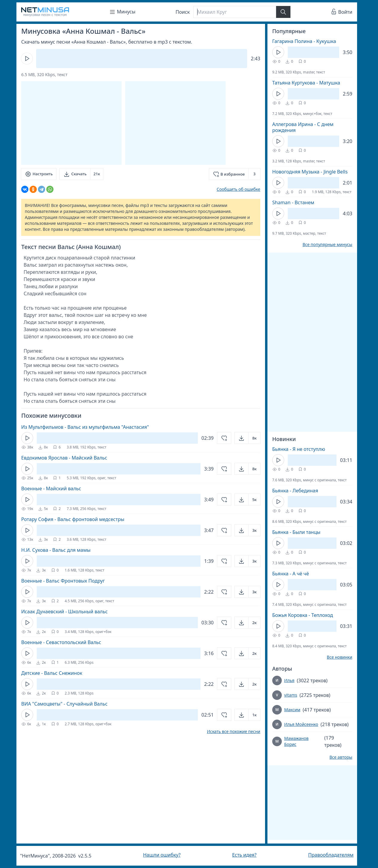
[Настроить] (39, 174)
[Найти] (283, 12)
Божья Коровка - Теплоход (303, 615)
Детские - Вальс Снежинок (52, 673)
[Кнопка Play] (27, 59)
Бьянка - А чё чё (291, 574)
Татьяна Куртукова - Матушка (306, 83)
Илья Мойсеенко (301, 724)
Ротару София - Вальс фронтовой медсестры (73, 519)
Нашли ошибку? (162, 855)
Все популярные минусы (327, 245)
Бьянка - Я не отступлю (299, 449)
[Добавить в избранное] (235, 174)
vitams (291, 695)
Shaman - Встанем (293, 202)
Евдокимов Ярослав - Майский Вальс (64, 458)
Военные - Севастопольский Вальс (61, 642)
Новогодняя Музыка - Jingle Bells (310, 172)
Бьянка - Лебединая (295, 491)
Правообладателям (331, 855)
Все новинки (340, 657)
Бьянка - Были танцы (296, 532)
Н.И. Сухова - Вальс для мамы (56, 550)
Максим (292, 710)
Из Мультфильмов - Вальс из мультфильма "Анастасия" (85, 427)
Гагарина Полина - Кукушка (304, 41)
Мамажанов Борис (296, 741)
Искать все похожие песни (234, 732)
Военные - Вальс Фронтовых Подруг (63, 581)
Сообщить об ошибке (238, 189)
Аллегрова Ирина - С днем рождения (303, 127)
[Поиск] (235, 12)
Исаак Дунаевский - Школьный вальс (64, 612)
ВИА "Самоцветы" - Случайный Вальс (64, 704)
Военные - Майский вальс (51, 488)
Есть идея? (244, 855)
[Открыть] (247, 438)
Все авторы (341, 757)
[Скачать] (81, 174)
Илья (289, 680)
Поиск (183, 12)
